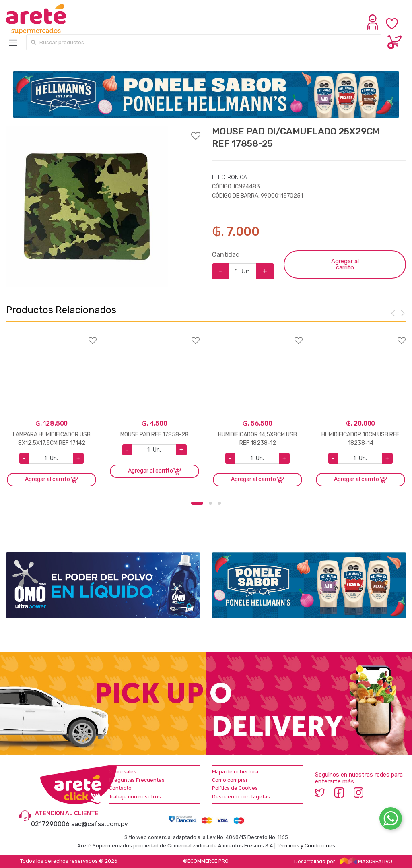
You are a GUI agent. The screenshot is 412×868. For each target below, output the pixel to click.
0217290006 (50, 824)
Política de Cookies (235, 788)
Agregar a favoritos (103, 131)
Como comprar (230, 780)
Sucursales (123, 772)
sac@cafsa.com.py (100, 824)
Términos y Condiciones (306, 846)
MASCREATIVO (366, 861)
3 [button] (219, 503)
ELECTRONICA (229, 177)
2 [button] (210, 503)
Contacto (120, 788)
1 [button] (197, 503)
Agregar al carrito (345, 264)
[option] (87, 207)
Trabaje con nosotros (135, 797)
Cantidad (226, 255)
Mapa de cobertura (235, 772)
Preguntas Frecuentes (137, 780)
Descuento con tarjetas (241, 797)
